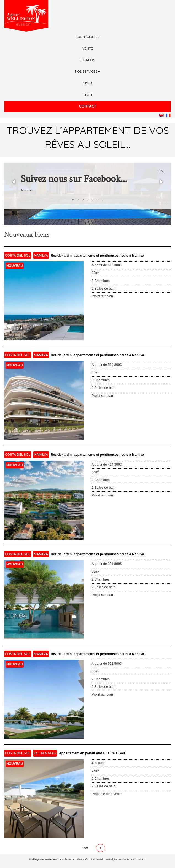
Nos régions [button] (88, 37)
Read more (27, 190)
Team (88, 95)
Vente (88, 48)
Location (87, 60)
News (87, 83)
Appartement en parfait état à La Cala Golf (92, 753)
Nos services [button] (87, 71)
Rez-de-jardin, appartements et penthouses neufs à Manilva (97, 256)
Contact (87, 106)
